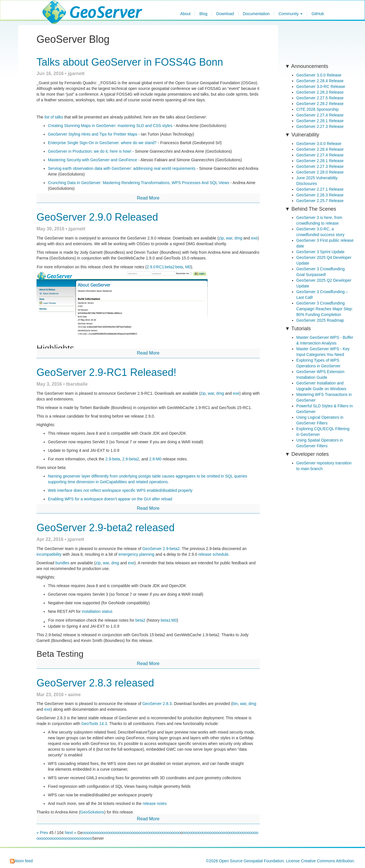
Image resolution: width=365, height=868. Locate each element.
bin (235, 704)
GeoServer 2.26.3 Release (320, 195)
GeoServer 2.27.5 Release (320, 98)
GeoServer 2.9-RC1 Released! (106, 372)
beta (179, 267)
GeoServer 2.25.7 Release (320, 201)
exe (255, 238)
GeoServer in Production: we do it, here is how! (90, 151)
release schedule (213, 554)
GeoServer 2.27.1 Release (320, 189)
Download (225, 14)
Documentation (256, 14)
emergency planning (136, 554)
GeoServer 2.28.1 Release (320, 121)
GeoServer (59, 7)
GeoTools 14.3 (94, 724)
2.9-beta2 (131, 459)
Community (291, 14)
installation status (97, 611)
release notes (155, 803)
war (229, 238)
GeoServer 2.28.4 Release (320, 81)
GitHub (318, 14)
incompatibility (49, 554)
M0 (188, 267)
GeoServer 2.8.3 (157, 704)
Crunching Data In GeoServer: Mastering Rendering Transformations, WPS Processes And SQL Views (139, 183)
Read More (148, 198)
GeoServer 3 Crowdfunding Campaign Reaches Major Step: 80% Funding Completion (325, 309)
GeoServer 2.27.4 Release (320, 115)
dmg (238, 238)
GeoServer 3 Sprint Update (320, 252)
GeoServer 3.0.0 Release (319, 75)
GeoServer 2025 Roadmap (320, 320)
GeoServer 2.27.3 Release (320, 126)
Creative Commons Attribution (327, 861)
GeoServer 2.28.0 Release (320, 172)
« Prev (43, 833)
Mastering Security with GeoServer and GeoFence (93, 160)
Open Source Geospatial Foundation (251, 861)
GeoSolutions (92, 812)
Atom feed (21, 861)
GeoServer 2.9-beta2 (161, 549)
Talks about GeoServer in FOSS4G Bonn (130, 62)
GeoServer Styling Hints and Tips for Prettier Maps (93, 134)
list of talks (54, 117)
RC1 (160, 267)
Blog (203, 14)
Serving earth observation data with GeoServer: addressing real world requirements (122, 168)
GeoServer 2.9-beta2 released (106, 528)
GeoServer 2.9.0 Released (97, 217)
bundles (62, 563)
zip (221, 238)
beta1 (166, 620)
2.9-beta (113, 459)
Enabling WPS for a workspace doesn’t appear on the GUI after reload (110, 499)
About (185, 14)
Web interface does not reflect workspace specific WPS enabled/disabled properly (120, 490)
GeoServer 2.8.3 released (95, 683)
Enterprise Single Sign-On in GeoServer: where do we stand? (102, 143)
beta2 (170, 267)
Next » (70, 833)
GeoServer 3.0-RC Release (321, 86)
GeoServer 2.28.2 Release (320, 104)
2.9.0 (151, 267)
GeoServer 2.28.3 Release (320, 92)
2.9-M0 (155, 459)
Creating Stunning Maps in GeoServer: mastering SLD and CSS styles (110, 126)
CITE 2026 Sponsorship (318, 109)
